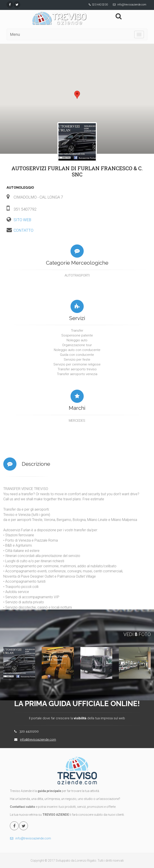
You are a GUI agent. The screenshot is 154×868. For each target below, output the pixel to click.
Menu (15, 34)
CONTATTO (24, 230)
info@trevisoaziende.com (132, 5)
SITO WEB (22, 220)
